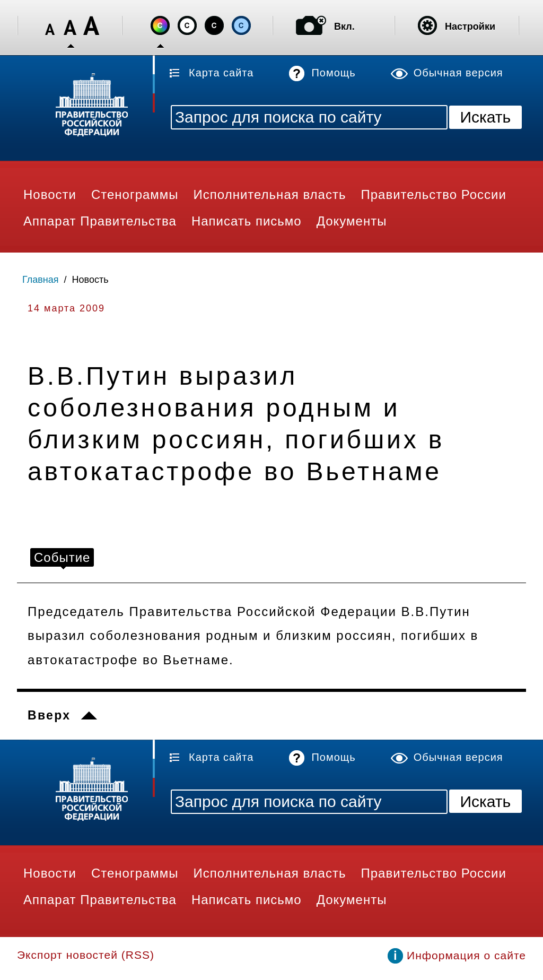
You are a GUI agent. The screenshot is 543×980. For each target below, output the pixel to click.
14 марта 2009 (66, 308)
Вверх (49, 715)
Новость (90, 280)
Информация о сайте (466, 955)
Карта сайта (221, 73)
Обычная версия (458, 73)
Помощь (333, 73)
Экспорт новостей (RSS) (86, 955)
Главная (41, 280)
